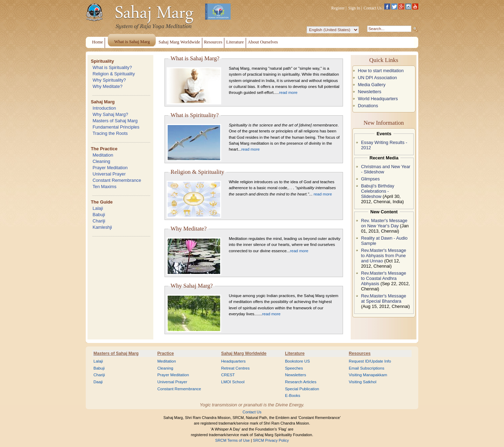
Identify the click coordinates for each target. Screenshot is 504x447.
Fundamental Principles (116, 127)
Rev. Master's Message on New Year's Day (384, 223)
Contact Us (373, 8)
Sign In (354, 8)
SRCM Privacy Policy (271, 440)
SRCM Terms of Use (233, 440)
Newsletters (369, 92)
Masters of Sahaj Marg (115, 121)
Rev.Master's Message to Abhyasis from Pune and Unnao (383, 256)
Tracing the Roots (110, 133)
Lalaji (98, 208)
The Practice (104, 149)
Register (338, 8)
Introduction (104, 108)
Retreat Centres (236, 368)
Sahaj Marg (103, 102)
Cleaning (101, 161)
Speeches (294, 368)
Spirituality (102, 61)
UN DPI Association (377, 78)
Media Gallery (372, 85)
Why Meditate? (107, 86)
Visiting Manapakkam (368, 375)
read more (288, 92)
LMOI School (233, 382)
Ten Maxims (104, 187)
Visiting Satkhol (363, 382)
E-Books (293, 396)
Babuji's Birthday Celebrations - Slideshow (377, 191)
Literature (295, 353)
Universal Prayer (109, 174)
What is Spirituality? (112, 67)
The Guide (102, 202)
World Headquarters (378, 99)
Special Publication (302, 389)
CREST (228, 375)
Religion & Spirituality (114, 74)
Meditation (103, 155)
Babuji (99, 215)
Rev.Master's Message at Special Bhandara (383, 298)
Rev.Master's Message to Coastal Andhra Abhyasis (383, 278)
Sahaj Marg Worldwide (244, 353)
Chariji (99, 221)
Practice (165, 353)
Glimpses (370, 179)
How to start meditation (381, 71)
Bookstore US (297, 361)
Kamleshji (102, 227)
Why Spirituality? (109, 80)
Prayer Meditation (110, 168)
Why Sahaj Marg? (110, 114)
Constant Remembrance (117, 180)
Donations (368, 106)
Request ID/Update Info (370, 361)
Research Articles (301, 382)
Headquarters (233, 361)
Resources (360, 353)
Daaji (98, 382)
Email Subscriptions (367, 368)
